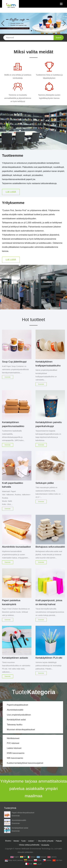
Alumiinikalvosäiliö (15, 710)
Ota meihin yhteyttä (46, 841)
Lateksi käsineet (14, 748)
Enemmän (16, 816)
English (15, 857)
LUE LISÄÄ (11, 192)
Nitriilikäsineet (13, 738)
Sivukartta (45, 845)
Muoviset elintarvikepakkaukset (21, 730)
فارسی (37, 864)
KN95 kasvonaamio (16, 753)
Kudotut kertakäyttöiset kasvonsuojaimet (25, 763)
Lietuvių (28, 860)
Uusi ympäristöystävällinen (19, 715)
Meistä (16, 841)
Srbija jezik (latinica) (14, 860)
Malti (29, 864)
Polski (38, 860)
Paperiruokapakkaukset (17, 705)
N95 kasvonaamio (15, 758)
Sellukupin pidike (45, 483)
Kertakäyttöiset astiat (16, 720)
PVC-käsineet (13, 743)
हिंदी (23, 857)
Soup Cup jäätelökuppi (14, 362)
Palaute (59, 841)
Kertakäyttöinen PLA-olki (49, 658)
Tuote (23, 841)
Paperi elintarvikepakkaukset (23, 813)
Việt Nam (57, 860)
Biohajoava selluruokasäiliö (50, 547)
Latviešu (52, 857)
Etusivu (8, 841)
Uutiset (31, 841)
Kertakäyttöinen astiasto (15, 658)
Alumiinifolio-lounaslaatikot (16, 547)
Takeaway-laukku (15, 725)
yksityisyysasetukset (41, 852)
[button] (31, 31)
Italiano (31, 857)
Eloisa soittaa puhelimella (29, 845)
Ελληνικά (41, 857)
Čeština (47, 860)
